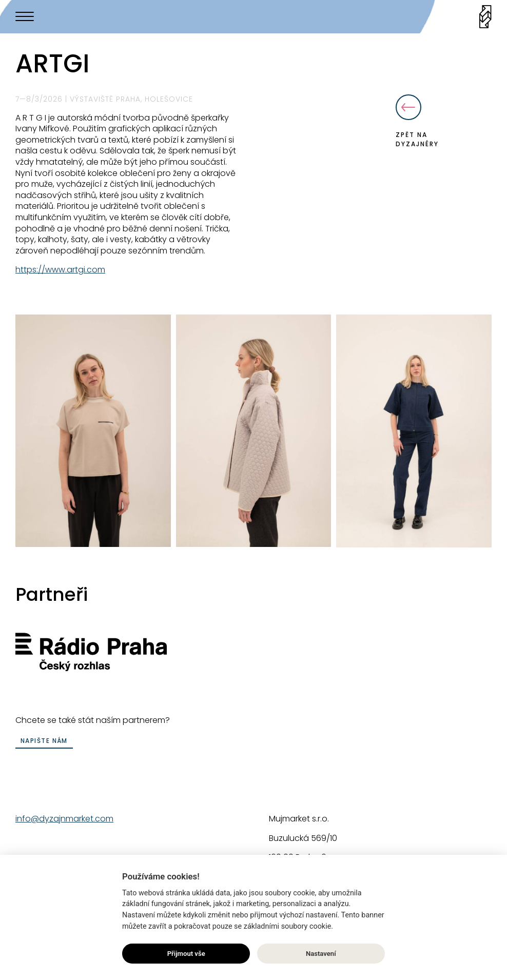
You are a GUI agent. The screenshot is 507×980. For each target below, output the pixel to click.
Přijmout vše (186, 954)
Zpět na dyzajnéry (417, 121)
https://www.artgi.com (60, 270)
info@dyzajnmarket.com (64, 819)
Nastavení (321, 954)
